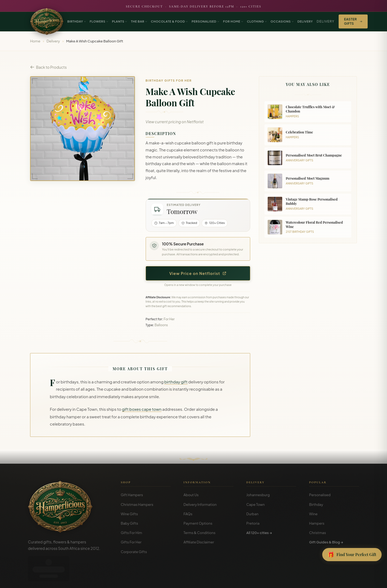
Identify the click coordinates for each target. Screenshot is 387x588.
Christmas (318, 533)
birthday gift (176, 382)
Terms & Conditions (200, 533)
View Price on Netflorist (198, 273)
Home (35, 41)
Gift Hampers (132, 495)
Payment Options (198, 523)
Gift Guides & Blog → (326, 542)
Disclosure (352, 580)
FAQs (188, 514)
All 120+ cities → (259, 533)
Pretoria (253, 523)
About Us (191, 495)
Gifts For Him (131, 533)
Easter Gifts (353, 21)
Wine (313, 514)
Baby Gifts (129, 523)
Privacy (334, 580)
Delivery (325, 21)
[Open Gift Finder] (352, 555)
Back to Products (48, 67)
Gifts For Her (131, 542)
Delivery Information (200, 504)
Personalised (320, 495)
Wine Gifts (129, 514)
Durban (252, 514)
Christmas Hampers (137, 504)
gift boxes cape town (142, 409)
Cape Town (256, 504)
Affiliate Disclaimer (199, 542)
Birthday (316, 504)
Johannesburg (258, 495)
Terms (319, 580)
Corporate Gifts (134, 552)
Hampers (317, 523)
